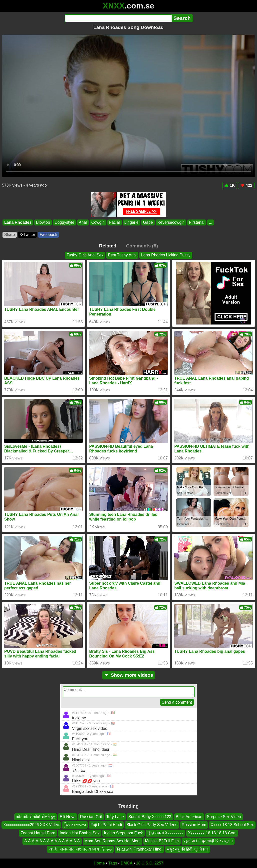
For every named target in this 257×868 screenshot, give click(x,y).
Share (10, 235)
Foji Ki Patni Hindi (106, 825)
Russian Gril (91, 817)
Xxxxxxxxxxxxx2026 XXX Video (31, 825)
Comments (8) (142, 246)
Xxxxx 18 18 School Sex (232, 825)
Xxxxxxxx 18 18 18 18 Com (212, 833)
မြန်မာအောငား (75, 825)
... (210, 222)
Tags (113, 863)
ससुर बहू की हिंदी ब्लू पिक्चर (188, 849)
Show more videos (128, 675)
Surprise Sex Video (224, 817)
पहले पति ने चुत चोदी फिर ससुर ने (208, 841)
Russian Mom (194, 825)
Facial (115, 222)
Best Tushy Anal (122, 255)
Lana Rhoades (18, 222)
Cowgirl (98, 222)
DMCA (127, 863)
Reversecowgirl (171, 222)
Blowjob (43, 222)
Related (108, 246)
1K (230, 185)
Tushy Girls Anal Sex (85, 255)
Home (99, 863)
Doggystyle (64, 222)
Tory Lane (115, 817)
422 (246, 185)
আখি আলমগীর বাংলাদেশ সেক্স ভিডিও (80, 849)
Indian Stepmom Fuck (123, 833)
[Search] (118, 18)
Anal (83, 222)
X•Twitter (27, 235)
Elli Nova (68, 817)
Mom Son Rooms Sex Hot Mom (113, 841)
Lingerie (131, 222)
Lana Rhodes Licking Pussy (166, 255)
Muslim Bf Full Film (162, 841)
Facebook (48, 235)
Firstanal (197, 222)
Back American (189, 817)
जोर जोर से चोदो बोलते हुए (36, 817)
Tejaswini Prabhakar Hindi (139, 849)
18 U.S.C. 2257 (150, 863)
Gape (148, 222)
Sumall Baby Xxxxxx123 (150, 817)
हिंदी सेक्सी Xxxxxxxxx (165, 833)
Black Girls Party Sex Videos (152, 825)
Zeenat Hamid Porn (38, 833)
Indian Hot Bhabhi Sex (80, 833)
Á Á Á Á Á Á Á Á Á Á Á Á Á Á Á (52, 841)
